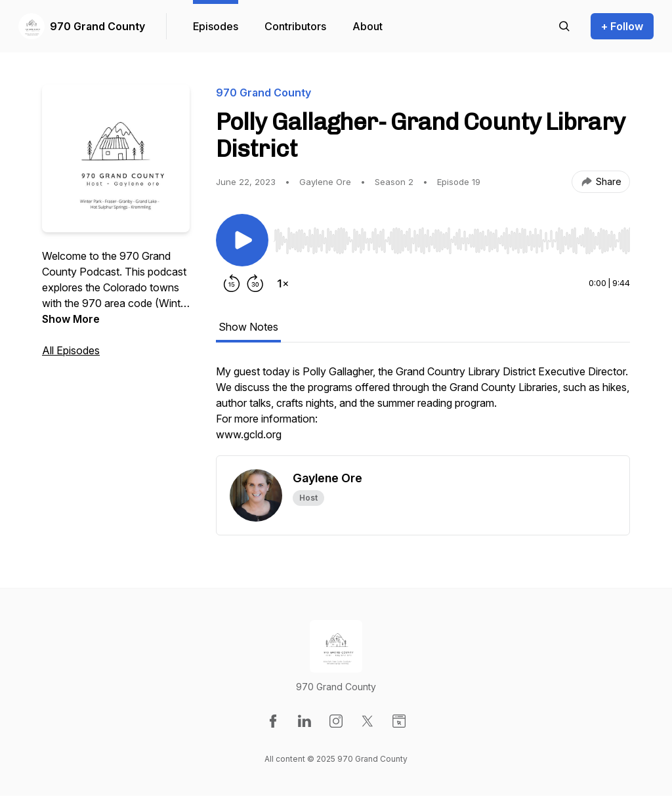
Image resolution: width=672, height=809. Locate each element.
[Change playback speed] (283, 283)
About (367, 26)
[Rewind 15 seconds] (232, 283)
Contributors (295, 26)
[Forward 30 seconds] (255, 283)
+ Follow (622, 26)
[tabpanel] (423, 409)
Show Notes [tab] (248, 327)
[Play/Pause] (242, 240)
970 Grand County (97, 26)
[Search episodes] (564, 26)
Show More (71, 319)
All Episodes (71, 350)
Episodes (216, 26)
